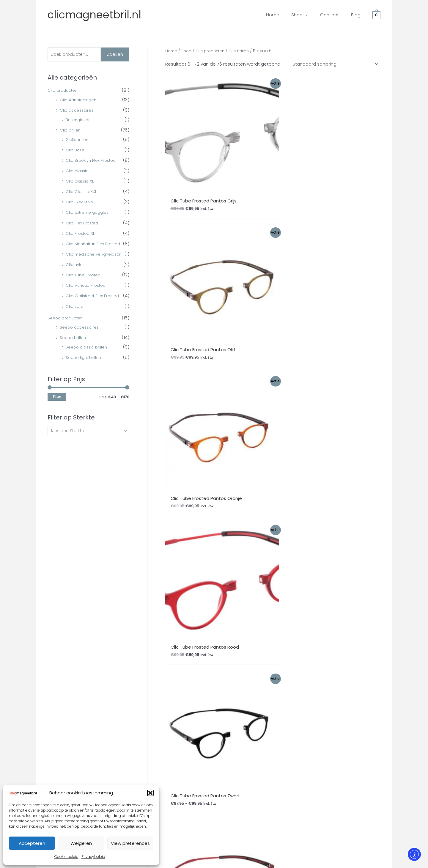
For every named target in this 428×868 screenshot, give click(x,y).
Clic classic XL (80, 182)
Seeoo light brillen (84, 368)
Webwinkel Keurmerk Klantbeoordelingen (227, 861)
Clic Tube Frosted (84, 285)
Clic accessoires (77, 111)
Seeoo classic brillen (87, 357)
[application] (313, 15)
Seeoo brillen (73, 348)
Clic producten (63, 91)
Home (172, 51)
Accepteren (32, 843)
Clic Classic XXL (82, 192)
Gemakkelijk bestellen (59, 575)
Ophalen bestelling (131, 568)
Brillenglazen (79, 120)
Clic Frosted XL (81, 234)
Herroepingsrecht (129, 590)
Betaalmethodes (129, 605)
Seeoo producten (66, 328)
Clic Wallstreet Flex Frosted (93, 306)
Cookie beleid (66, 857)
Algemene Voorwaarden (137, 575)
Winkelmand (198, 597)
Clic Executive (80, 203)
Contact (119, 597)
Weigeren (81, 843)
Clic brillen (70, 131)
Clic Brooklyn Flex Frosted (92, 161)
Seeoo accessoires (80, 337)
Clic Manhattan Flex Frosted (95, 244)
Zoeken (115, 54)
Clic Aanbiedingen (79, 100)
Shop (188, 51)
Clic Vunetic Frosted (87, 295)
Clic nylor (75, 275)
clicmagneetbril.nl (94, 15)
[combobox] (88, 441)
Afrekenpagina (200, 590)
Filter (57, 407)
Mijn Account (198, 583)
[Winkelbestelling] (333, 64)
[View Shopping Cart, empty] (376, 15)
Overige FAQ (49, 568)
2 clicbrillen (77, 140)
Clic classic (78, 171)
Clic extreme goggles (88, 213)
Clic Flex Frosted (82, 224)
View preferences (130, 843)
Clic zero (75, 316)
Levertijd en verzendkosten (65, 583)
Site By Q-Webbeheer (371, 829)
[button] (150, 793)
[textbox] (86, 441)
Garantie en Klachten (133, 583)
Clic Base (75, 151)
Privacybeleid (93, 857)
